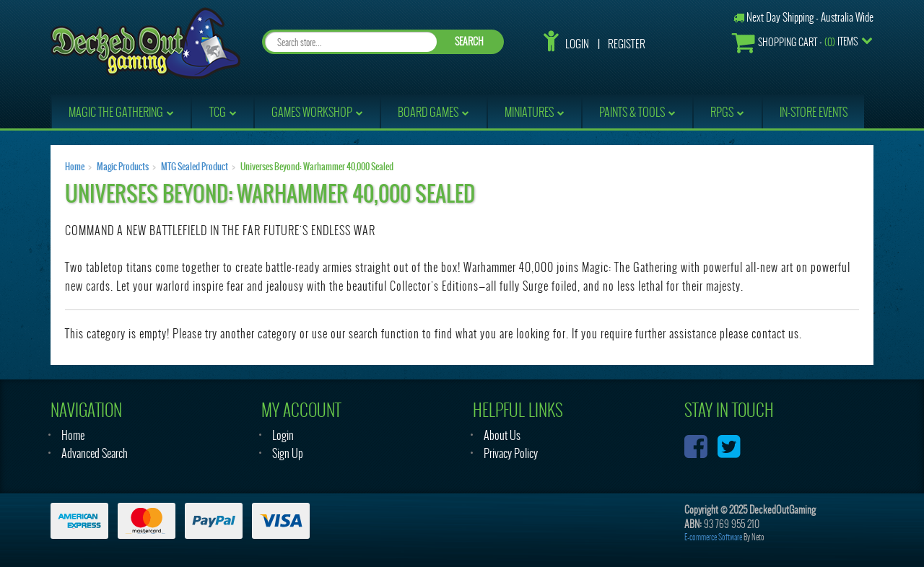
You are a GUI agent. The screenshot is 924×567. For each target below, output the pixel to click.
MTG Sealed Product (195, 167)
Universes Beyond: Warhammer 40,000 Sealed (317, 167)
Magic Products (123, 167)
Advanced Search (95, 453)
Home (75, 167)
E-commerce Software (713, 537)
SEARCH (469, 41)
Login (577, 44)
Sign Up (288, 453)
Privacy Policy (511, 453)
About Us (502, 435)
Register (627, 44)
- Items (795, 42)
